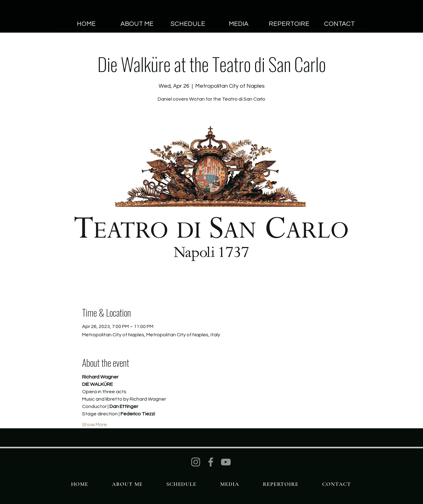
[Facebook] (211, 462)
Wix (262, 501)
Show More (95, 425)
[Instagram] (196, 462)
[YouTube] (226, 462)
